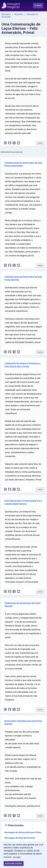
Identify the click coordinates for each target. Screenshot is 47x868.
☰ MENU (38, 6)
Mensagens (6, 14)
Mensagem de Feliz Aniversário (20, 838)
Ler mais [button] (17, 857)
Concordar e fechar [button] (14, 863)
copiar (40, 143)
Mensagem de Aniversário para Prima (23, 832)
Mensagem (19, 14)
